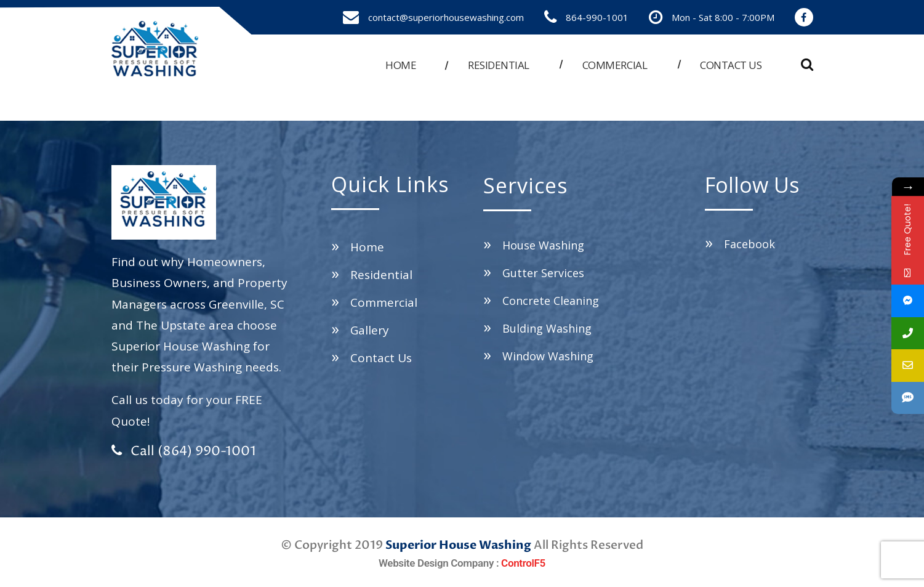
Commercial (615, 65)
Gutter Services (543, 273)
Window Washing (548, 356)
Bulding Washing (547, 328)
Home (401, 65)
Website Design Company (436, 563)
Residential (499, 65)
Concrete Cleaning (551, 301)
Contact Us (381, 358)
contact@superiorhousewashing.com (446, 17)
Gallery (370, 330)
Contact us (731, 65)
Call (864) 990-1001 (184, 451)
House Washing (543, 245)
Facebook (749, 244)
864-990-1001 (597, 17)
